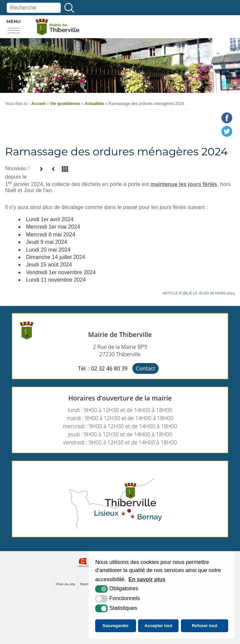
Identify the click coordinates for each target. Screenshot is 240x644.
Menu (14, 21)
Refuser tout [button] (204, 626)
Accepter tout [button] (158, 626)
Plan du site (66, 584)
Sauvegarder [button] (116, 626)
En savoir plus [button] (147, 579)
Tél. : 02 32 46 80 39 (103, 368)
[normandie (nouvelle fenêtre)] (83, 568)
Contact (145, 368)
